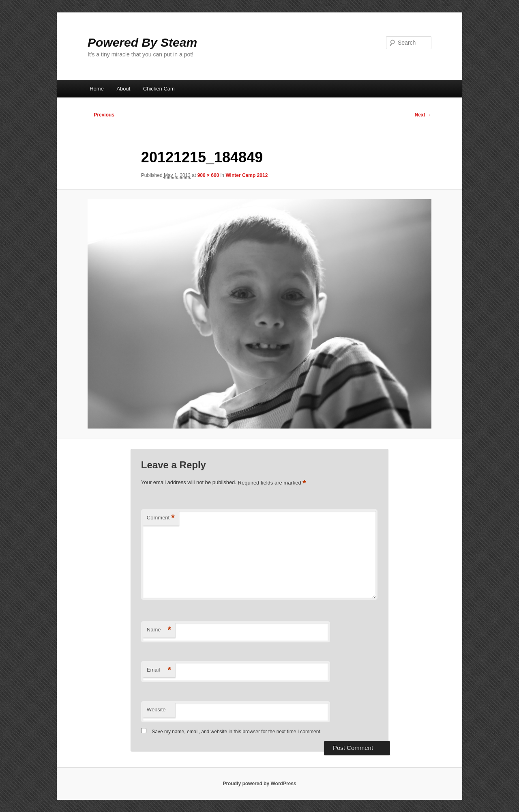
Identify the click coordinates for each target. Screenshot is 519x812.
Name (159, 630)
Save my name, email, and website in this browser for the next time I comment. (237, 732)
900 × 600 (208, 175)
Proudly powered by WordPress (259, 784)
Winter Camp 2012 (247, 175)
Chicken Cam (159, 89)
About (123, 89)
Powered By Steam (142, 42)
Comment (161, 518)
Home (97, 89)
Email (159, 670)
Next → (423, 115)
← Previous (101, 115)
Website (156, 710)
